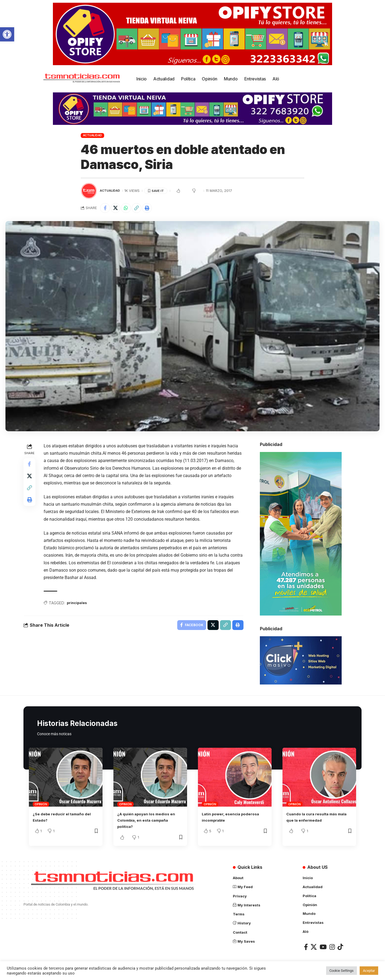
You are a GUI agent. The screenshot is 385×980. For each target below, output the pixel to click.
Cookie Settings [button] (342, 971)
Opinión (41, 805)
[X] (314, 947)
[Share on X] (117, 209)
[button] (7, 34)
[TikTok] (340, 947)
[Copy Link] (141, 209)
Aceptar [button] (369, 971)
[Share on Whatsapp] (129, 209)
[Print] (152, 209)
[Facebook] (306, 947)
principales (79, 604)
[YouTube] (323, 947)
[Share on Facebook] (106, 209)
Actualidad (93, 135)
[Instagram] (332, 947)
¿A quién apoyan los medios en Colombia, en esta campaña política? (147, 821)
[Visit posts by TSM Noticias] (89, 191)
